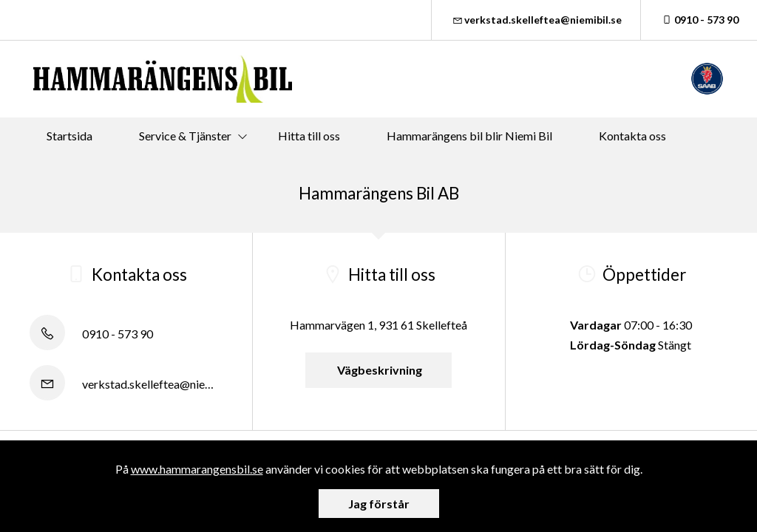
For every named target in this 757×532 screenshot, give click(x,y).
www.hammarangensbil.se (197, 469)
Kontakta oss (632, 136)
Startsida (69, 136)
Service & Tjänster (185, 136)
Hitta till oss (309, 136)
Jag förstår (379, 504)
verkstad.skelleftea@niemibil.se (536, 20)
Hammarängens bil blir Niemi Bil (469, 136)
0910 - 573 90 (699, 20)
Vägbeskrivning (378, 370)
